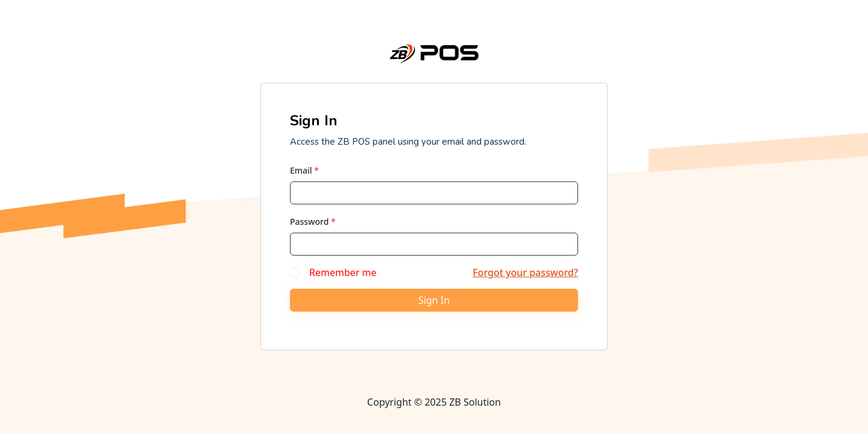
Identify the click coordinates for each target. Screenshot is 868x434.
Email (304, 170)
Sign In (434, 300)
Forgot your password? (525, 272)
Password (313, 222)
